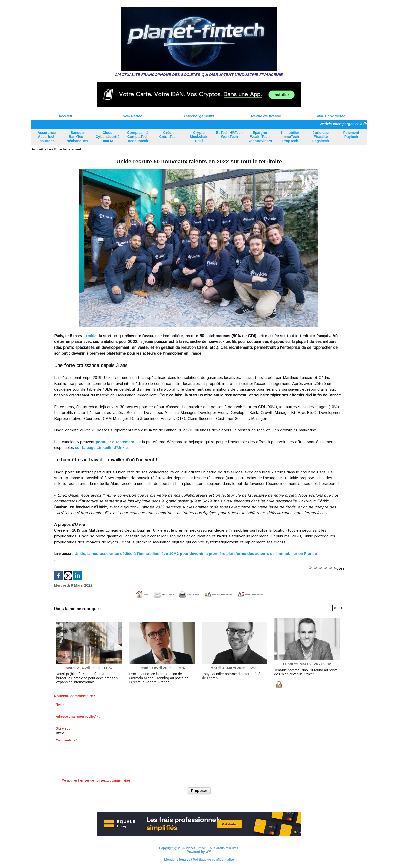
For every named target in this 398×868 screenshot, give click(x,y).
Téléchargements (199, 116)
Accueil (65, 116)
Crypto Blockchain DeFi (199, 137)
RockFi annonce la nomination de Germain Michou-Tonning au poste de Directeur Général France (161, 677)
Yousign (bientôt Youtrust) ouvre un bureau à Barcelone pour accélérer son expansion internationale (86, 677)
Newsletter (132, 116)
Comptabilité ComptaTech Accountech (138, 137)
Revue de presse (266, 116)
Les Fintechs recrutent (61, 149)
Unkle (92, 335)
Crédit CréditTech (168, 135)
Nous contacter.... (333, 116)
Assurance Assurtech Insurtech (47, 137)
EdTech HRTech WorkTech (229, 135)
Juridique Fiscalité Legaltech (321, 137)
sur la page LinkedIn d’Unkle (103, 447)
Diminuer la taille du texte (290, 594)
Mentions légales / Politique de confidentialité (199, 859)
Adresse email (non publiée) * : (78, 716)
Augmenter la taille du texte (229, 594)
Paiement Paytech (351, 135)
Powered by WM (199, 851)
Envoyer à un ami (127, 594)
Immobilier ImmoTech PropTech (290, 137)
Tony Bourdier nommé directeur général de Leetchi (231, 675)
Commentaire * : (68, 740)
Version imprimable (173, 594)
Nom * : (61, 704)
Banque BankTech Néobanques (77, 137)
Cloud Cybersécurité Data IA (107, 137)
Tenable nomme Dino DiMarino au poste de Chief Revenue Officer (303, 671)
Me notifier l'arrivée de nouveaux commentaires (96, 780)
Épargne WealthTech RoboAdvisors (260, 137)
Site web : (63, 728)
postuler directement (116, 441)
